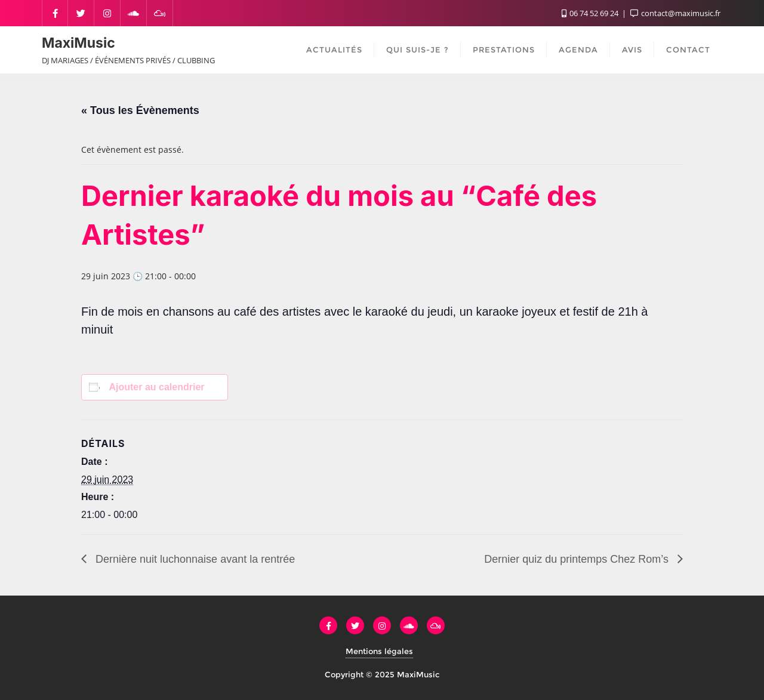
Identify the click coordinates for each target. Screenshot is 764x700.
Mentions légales (379, 651)
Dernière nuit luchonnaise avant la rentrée (194, 559)
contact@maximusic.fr (675, 13)
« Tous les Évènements (140, 110)
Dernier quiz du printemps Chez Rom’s (578, 559)
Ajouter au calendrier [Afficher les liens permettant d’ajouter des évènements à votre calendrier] (156, 387)
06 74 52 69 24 (591, 13)
